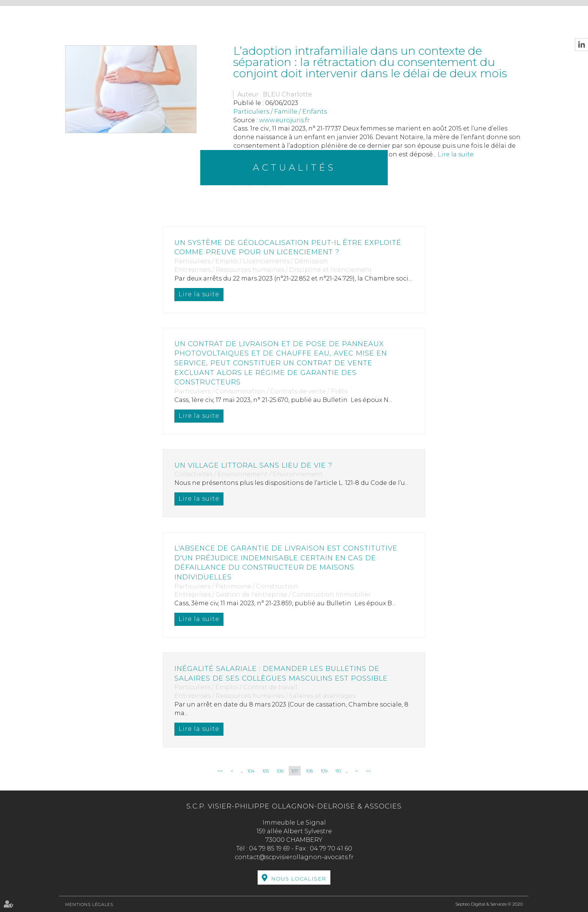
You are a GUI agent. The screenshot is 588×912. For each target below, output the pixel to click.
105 (266, 771)
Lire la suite (199, 294)
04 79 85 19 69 (269, 848)
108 (309, 771)
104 (251, 771)
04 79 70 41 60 (331, 848)
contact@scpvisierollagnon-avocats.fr (294, 857)
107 (295, 771)
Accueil (79, 17)
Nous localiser (299, 879)
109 (324, 771)
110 (338, 771)
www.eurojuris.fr (284, 120)
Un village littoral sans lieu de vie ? (253, 465)
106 (280, 771)
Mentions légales (89, 904)
